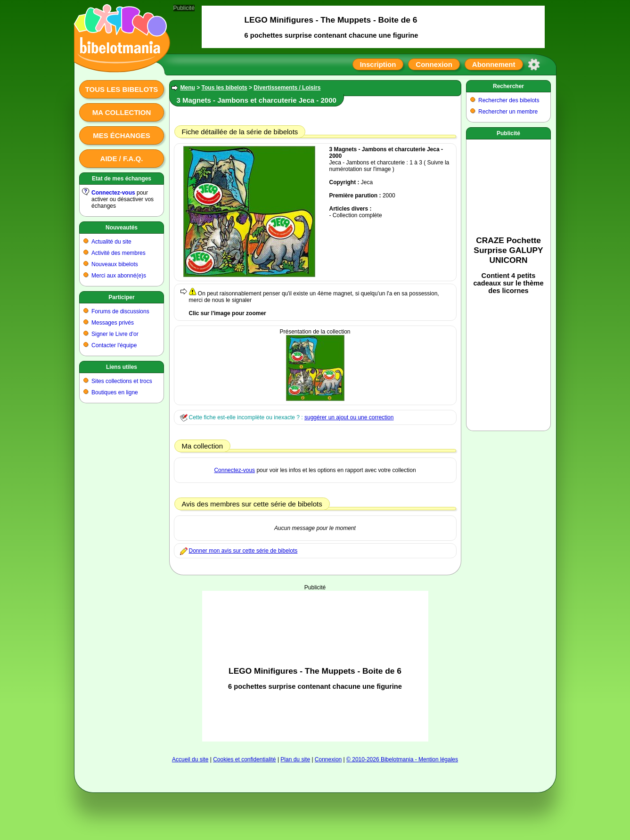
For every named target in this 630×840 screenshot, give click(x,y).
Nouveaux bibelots (115, 264)
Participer (121, 297)
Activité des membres (119, 253)
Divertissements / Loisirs (287, 88)
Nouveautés (122, 228)
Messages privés (113, 323)
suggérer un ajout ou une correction (349, 417)
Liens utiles (122, 367)
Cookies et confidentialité (244, 759)
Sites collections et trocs (122, 381)
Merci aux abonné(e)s (119, 276)
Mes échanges (122, 135)
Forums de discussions (120, 311)
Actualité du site (111, 242)
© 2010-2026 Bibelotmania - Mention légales (402, 759)
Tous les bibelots (122, 89)
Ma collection (122, 112)
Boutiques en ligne (115, 392)
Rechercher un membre (508, 112)
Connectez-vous (113, 193)
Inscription (378, 64)
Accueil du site (190, 759)
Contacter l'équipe (114, 345)
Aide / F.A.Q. (122, 159)
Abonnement (494, 64)
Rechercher (508, 86)
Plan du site (295, 759)
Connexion (434, 64)
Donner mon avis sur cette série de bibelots (243, 551)
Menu (188, 88)
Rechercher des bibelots (509, 100)
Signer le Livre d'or (115, 334)
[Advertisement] (315, 666)
